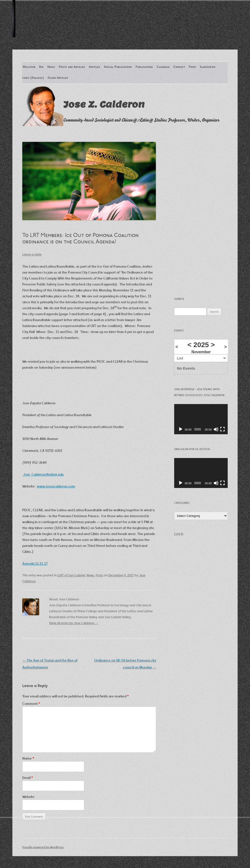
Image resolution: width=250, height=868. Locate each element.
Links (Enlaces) (33, 78)
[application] (201, 419)
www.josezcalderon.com (56, 486)
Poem (192, 67)
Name (28, 758)
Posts (99, 575)
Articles (94, 67)
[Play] (181, 429)
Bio (41, 67)
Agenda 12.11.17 (35, 563)
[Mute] (216, 429)
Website (28, 797)
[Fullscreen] (222, 429)
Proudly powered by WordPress (43, 847)
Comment (31, 704)
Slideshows (208, 67)
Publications (144, 67)
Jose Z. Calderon (104, 104)
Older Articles (58, 78)
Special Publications (118, 67)
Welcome (29, 67)
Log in (179, 534)
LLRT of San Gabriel (71, 575)
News (51, 67)
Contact (179, 67)
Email (28, 778)
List (180, 358)
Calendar (163, 67)
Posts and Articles (72, 67)
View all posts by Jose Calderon (74, 623)
